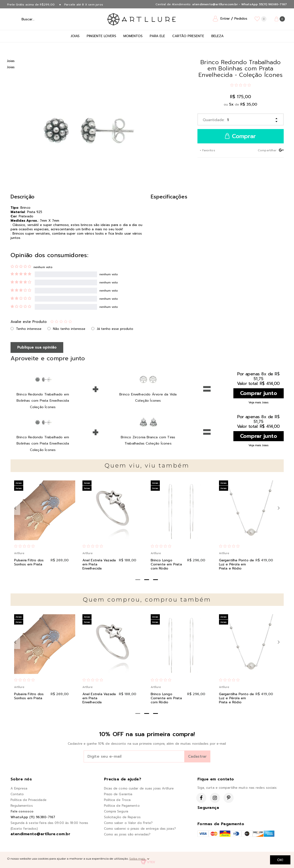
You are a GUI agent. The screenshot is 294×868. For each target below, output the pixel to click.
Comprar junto (259, 393)
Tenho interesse (29, 329)
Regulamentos (22, 806)
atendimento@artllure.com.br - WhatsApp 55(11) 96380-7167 (239, 4)
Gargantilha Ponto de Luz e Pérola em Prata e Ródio (237, 564)
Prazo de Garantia (118, 794)
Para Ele (157, 36)
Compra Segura (116, 811)
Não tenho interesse (69, 329)
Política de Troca (117, 800)
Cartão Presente (188, 36)
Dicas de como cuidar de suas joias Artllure (139, 788)
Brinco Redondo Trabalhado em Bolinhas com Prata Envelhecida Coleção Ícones (43, 401)
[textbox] (40, 19)
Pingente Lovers (101, 36)
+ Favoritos (207, 150)
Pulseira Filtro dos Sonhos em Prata (29, 562)
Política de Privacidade (29, 800)
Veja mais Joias (259, 402)
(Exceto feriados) (24, 829)
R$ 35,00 (249, 104)
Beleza (217, 36)
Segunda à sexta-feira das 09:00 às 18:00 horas (49, 823)
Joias (75, 36)
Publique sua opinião (37, 347)
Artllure (19, 553)
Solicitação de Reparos (122, 817)
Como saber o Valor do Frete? (128, 823)
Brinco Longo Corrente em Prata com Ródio (166, 564)
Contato (17, 794)
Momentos (133, 36)
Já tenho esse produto (115, 329)
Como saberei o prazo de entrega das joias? (140, 829)
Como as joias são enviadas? (127, 834)
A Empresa (19, 788)
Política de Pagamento (122, 806)
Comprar (240, 136)
